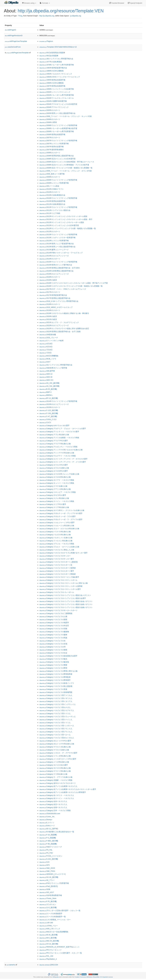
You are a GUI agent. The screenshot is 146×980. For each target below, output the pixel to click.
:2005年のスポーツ (50, 110)
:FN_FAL (46, 850)
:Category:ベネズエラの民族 (53, 638)
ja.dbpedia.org (76, 16)
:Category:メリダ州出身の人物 (54, 762)
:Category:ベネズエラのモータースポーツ (58, 610)
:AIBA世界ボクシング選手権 (53, 368)
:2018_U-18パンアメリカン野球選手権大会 (59, 301)
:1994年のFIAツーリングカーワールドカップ (60, 77)
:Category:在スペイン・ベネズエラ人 (57, 798)
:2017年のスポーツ (50, 292)
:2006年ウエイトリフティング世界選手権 (58, 125)
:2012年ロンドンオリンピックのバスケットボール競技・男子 (66, 219)
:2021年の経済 (48, 319)
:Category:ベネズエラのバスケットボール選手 (60, 589)
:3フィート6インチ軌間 (51, 341)
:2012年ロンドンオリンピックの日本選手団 (59, 225)
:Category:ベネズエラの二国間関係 (56, 613)
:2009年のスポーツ (50, 177)
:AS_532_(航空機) (49, 386)
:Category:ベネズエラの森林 (53, 635)
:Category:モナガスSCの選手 (54, 765)
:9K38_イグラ (48, 359)
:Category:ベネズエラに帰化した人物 (57, 550)
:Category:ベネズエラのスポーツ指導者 (58, 568)
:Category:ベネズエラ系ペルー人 (55, 735)
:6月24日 (46, 347)
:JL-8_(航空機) (48, 907)
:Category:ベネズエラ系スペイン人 (56, 720)
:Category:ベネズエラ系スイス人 (55, 713)
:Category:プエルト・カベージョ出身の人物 (59, 547)
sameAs (11, 965)
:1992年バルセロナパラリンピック (56, 74)
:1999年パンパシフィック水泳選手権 (57, 89)
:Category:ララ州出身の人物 (53, 774)
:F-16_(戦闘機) (48, 835)
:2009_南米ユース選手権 (52, 174)
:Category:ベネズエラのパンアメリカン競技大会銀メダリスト (66, 604)
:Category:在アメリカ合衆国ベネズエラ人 (58, 786)
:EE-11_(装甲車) (49, 829)
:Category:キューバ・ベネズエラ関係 (57, 483)
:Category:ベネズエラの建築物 (54, 632)
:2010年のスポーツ (50, 192)
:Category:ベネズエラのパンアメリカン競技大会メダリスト (65, 595)
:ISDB (45, 889)
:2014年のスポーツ (50, 259)
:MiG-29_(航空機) (49, 941)
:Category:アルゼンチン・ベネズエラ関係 (58, 447)
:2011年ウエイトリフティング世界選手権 (58, 207)
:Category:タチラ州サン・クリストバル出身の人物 (62, 510)
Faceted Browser (117, 3)
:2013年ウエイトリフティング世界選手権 (58, 235)
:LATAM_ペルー (49, 926)
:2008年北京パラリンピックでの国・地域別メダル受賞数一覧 (66, 168)
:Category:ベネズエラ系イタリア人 (56, 701)
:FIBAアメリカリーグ (51, 847)
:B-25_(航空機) (48, 389)
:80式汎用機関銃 (49, 356)
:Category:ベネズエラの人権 (53, 616)
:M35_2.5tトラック (50, 929)
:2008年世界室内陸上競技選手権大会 (57, 156)
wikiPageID (10, 30)
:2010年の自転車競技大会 (52, 195)
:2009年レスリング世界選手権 (54, 183)
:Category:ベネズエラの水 (52, 641)
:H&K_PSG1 (47, 871)
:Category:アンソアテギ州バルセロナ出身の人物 (61, 450)
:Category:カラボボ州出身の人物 (55, 477)
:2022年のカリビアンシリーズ (54, 325)
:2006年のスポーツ (50, 119)
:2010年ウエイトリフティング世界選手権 (58, 198)
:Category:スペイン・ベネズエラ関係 (57, 501)
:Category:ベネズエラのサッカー (55, 556)
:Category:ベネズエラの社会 (53, 653)
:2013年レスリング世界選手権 (54, 241)
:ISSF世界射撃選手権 (51, 895)
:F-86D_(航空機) (49, 841)
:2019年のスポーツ (50, 310)
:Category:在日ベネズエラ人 (53, 804)
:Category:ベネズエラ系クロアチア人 (57, 710)
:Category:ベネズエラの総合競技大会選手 (58, 656)
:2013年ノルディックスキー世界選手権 (57, 238)
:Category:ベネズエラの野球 (53, 668)
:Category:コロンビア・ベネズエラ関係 (58, 492)
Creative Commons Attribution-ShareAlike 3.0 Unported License (94, 977)
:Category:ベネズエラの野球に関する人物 (58, 671)
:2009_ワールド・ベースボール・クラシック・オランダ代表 (66, 171)
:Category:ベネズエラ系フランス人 (56, 729)
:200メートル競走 (49, 186)
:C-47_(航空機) (48, 416)
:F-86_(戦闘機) (48, 844)
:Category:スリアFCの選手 (53, 504)
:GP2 (45, 865)
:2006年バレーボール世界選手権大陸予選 (58, 128)
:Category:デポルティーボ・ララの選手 (58, 516)
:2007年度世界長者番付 (51, 150)
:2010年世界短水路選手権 (52, 201)
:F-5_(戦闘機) (48, 838)
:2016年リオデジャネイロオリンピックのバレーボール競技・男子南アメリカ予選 (74, 283)
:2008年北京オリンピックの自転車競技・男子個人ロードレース (67, 162)
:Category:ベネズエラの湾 (52, 647)
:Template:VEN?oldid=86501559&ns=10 (58, 47)
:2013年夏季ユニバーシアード (54, 250)
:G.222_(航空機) (49, 859)
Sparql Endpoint (135, 3)
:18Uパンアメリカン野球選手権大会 (56, 59)
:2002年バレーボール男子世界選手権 (57, 95)
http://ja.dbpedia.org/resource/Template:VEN (61, 11)
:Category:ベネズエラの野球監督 (55, 677)
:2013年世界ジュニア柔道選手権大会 (57, 244)
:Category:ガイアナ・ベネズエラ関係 (57, 480)
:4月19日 (46, 344)
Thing (20, 16)
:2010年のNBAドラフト (52, 189)
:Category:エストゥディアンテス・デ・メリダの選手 (63, 462)
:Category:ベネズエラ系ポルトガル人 (57, 738)
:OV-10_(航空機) (49, 944)
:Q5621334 (49, 965)
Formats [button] (45, 3)
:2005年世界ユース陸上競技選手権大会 (57, 113)
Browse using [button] (29, 3)
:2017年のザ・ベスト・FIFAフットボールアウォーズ (63, 289)
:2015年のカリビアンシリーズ (54, 404)
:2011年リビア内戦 (50, 213)
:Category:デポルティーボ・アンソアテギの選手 (61, 513)
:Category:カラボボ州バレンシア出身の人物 (59, 474)
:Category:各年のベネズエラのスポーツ (58, 783)
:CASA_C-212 (48, 419)
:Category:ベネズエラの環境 (53, 650)
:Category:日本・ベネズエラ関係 (55, 810)
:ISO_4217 (47, 892)
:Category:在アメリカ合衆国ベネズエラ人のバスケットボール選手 (68, 789)
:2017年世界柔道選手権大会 (53, 295)
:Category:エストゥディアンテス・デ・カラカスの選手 (63, 459)
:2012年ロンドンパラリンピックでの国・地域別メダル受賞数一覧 (68, 228)
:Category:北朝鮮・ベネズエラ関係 (56, 780)
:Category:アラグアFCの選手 (54, 441)
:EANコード (47, 826)
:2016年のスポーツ (50, 277)
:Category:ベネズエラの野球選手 (55, 680)
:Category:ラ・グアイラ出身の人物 (56, 777)
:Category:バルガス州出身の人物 (55, 535)
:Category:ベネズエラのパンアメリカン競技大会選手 (63, 598)
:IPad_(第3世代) (49, 886)
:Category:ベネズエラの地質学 (54, 623)
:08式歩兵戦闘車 (49, 56)
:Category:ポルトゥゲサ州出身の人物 (57, 744)
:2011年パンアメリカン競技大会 (55, 210)
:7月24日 (46, 350)
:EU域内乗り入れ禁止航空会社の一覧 (57, 832)
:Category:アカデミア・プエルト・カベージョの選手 (63, 429)
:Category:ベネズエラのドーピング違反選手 (59, 577)
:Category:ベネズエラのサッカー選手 (57, 559)
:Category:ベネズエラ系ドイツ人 (55, 723)
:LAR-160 (46, 923)
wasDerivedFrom (13, 47)
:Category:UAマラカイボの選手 (54, 425)
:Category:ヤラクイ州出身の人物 (55, 771)
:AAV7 (45, 362)
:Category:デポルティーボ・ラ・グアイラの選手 (61, 519)
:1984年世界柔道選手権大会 (53, 68)
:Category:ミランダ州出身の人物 (55, 756)
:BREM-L (46, 395)
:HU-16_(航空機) (49, 877)
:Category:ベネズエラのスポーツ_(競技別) (59, 562)
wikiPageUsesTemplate (16, 41)
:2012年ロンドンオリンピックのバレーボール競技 (62, 222)
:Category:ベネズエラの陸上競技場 (56, 686)
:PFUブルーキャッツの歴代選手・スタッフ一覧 (61, 953)
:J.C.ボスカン (48, 904)
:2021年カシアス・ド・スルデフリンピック (59, 322)
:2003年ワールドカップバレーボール (57, 98)
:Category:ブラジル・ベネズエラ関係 (57, 544)
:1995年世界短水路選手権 (52, 80)
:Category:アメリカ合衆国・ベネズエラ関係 (59, 438)
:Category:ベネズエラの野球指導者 (56, 674)
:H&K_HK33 (47, 868)
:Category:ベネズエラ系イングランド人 (58, 704)
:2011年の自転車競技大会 (52, 204)
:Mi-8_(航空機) (48, 938)
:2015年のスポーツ (50, 407)
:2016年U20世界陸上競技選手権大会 (56, 271)
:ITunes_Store (48, 898)
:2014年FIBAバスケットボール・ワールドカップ (61, 253)
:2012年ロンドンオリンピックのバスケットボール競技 (63, 216)
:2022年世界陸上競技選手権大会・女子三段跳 (60, 332)
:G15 (44, 862)
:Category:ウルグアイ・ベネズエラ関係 (58, 456)
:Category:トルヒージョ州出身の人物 (57, 526)
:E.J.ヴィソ (47, 823)
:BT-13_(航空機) (49, 398)
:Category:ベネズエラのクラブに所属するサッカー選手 (63, 553)
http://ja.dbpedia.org (47, 16)
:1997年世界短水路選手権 (52, 86)
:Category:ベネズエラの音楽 (53, 689)
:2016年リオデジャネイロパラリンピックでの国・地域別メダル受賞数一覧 (71, 286)
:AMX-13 (46, 374)
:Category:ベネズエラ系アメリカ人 (56, 695)
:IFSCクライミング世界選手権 (54, 883)
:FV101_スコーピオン (51, 856)
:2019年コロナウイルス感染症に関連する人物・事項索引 (64, 313)
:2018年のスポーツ (50, 304)
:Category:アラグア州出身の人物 (55, 444)
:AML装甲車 (47, 371)
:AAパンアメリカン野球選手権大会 (56, 365)
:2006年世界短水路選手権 (52, 134)
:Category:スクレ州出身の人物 (54, 498)
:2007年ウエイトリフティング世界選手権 (58, 141)
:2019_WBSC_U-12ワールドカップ (56, 307)
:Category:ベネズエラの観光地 (54, 662)
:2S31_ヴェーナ (49, 338)
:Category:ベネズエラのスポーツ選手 (57, 571)
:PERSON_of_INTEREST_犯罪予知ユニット (60, 947)
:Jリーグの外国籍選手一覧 (53, 917)
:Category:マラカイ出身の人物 (54, 750)
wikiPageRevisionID (14, 36)
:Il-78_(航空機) (48, 901)
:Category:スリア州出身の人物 (54, 507)
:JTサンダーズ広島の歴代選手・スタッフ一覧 (60, 911)
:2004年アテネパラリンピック (54, 107)
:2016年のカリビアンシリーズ (54, 274)
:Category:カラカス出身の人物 (54, 468)
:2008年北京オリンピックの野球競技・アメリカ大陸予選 (64, 165)
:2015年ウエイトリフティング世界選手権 (58, 262)
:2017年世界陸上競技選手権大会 (55, 298)
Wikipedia (56, 977)
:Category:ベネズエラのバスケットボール (58, 580)
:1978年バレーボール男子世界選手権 (57, 65)
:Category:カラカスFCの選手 (54, 465)
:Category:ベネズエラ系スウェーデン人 (58, 717)
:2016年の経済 (48, 280)
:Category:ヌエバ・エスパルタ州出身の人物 (59, 529)
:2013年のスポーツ (50, 231)
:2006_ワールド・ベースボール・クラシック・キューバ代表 (66, 116)
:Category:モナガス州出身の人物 (55, 768)
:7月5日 (45, 353)
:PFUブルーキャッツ (50, 950)
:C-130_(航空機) (49, 413)
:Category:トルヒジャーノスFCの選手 (57, 522)
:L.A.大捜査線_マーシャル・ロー (55, 920)
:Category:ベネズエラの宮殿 (53, 629)
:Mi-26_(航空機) (49, 935)
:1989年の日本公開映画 (51, 71)
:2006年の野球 (48, 122)
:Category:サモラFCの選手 (53, 495)
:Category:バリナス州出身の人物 (55, 532)
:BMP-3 (45, 392)
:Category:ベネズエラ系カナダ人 (55, 707)
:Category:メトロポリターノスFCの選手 (58, 759)
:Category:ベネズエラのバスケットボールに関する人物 (63, 583)
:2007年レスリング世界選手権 (54, 144)
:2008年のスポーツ (50, 153)
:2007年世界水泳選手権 (51, 147)
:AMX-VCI (46, 380)
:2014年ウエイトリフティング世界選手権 (58, 401)
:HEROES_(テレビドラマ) (53, 874)
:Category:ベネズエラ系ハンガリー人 (57, 726)
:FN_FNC (46, 853)
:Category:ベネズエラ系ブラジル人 (56, 732)
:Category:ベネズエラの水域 (53, 644)
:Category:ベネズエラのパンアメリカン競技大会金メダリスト (66, 601)
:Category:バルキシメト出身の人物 (56, 538)
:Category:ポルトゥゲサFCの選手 (55, 741)
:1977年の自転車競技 (51, 62)
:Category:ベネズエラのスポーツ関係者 (58, 574)
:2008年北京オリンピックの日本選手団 (57, 159)
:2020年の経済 (48, 316)
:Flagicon (46, 41)
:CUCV (45, 422)
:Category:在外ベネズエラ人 (53, 801)
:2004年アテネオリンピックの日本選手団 (58, 104)
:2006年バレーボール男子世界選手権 (57, 131)
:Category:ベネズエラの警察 (53, 665)
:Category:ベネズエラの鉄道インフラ (57, 683)
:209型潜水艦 (48, 335)
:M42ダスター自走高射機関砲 (54, 932)
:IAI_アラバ (47, 880)
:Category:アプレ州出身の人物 (54, 435)
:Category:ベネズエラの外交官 (54, 626)
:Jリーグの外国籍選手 (51, 914)
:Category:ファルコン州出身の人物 (56, 541)
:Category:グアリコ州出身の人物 (55, 489)
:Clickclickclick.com (50, 814)
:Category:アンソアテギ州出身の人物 (57, 453)
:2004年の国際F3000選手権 (53, 101)
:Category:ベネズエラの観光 (53, 659)
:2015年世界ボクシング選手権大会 (56, 265)
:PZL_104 (46, 956)
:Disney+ (46, 820)
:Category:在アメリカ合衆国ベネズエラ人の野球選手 (63, 792)
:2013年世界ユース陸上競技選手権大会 (57, 247)
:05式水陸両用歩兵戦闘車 (52, 53)
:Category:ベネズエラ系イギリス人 (56, 698)
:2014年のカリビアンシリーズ (54, 256)
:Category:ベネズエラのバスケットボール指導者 (61, 586)
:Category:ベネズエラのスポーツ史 (56, 565)
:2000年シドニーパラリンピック (55, 92)
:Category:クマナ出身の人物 (53, 486)
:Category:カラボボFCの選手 (54, 471)
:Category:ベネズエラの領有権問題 (56, 692)
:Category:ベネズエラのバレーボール (57, 592)
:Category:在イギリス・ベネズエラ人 (57, 795)
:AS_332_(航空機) (49, 383)
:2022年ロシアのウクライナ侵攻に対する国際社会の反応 (64, 328)
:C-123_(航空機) (49, 410)
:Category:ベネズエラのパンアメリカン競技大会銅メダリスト (66, 607)
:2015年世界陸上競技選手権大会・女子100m (60, 268)
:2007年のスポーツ (50, 138)
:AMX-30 (46, 377)
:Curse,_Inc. (47, 817)
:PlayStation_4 (48, 959)
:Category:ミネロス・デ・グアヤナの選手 (58, 753)
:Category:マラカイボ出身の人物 (55, 747)
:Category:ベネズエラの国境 (53, 620)
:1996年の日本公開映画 (51, 83)
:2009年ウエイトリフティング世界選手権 (58, 180)
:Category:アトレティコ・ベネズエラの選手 (59, 432)
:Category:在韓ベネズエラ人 (53, 807)
